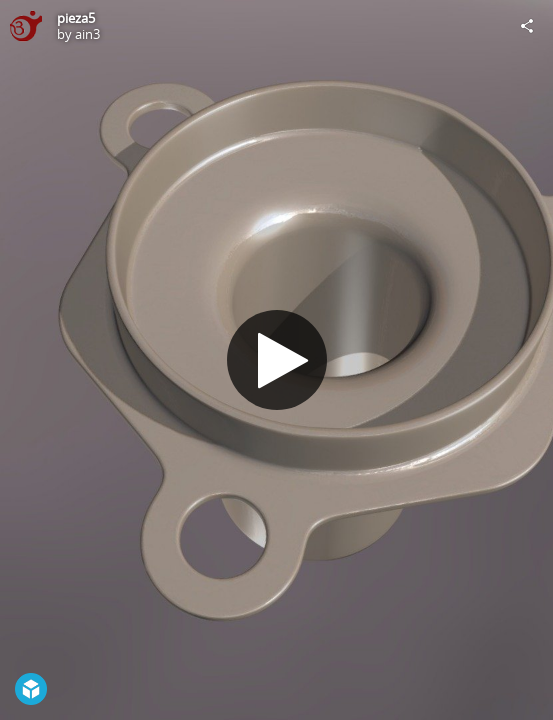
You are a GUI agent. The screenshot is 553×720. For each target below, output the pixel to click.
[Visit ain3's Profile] (26, 26)
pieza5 (76, 18)
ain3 (87, 34)
